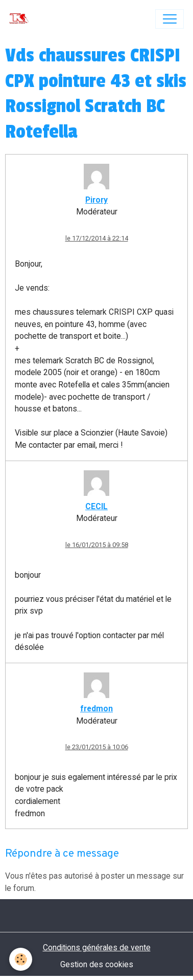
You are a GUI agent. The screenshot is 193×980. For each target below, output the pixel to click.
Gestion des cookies (97, 964)
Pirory (96, 200)
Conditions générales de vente (97, 948)
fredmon (96, 709)
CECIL (96, 506)
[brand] (21, 19)
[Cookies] (21, 959)
